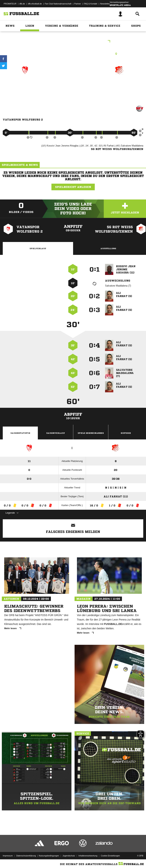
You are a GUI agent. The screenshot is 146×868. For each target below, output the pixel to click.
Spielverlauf (38, 248)
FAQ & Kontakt (91, 4)
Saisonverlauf (56, 433)
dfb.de (22, 4)
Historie (126, 433)
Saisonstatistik (20, 433)
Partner (78, 4)
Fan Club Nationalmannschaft (58, 4)
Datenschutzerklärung (26, 856)
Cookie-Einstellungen (110, 856)
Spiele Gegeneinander (91, 433)
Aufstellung (108, 248)
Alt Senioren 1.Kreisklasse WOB (73, 42)
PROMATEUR (10, 4)
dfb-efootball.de (35, 4)
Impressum (8, 856)
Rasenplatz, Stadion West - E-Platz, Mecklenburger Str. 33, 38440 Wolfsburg (73, 54)
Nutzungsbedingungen (49, 856)
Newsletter (105, 4)
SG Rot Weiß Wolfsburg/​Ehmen (119, 86)
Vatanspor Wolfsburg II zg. (25, 86)
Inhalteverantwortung (88, 856)
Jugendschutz (69, 856)
